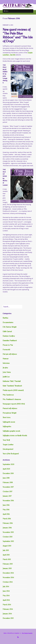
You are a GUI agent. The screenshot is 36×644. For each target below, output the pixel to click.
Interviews (6, 363)
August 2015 (7, 546)
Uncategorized (8, 449)
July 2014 (6, 587)
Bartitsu (5, 318)
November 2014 (8, 578)
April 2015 (6, 555)
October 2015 (8, 537)
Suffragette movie (9, 422)
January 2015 (7, 568)
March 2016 (7, 519)
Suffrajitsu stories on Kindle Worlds (15, 436)
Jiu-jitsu (5, 368)
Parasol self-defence (10, 408)
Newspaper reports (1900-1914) (14, 404)
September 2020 (8, 464)
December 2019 (8, 473)
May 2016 (6, 510)
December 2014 (8, 573)
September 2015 (8, 541)
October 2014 (8, 582)
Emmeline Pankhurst (10, 341)
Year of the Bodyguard (11, 454)
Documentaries (8, 322)
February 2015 (8, 564)
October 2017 (7, 492)
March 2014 (7, 605)
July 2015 (6, 550)
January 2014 (7, 614)
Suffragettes (7, 427)
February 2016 (8, 523)
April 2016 (6, 514)
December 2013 (8, 618)
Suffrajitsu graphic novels (11, 431)
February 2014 (8, 609)
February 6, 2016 (8, 25)
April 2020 (6, 469)
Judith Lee (6, 377)
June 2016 (6, 505)
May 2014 (6, 596)
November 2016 (8, 501)
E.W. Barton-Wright (10, 327)
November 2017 (8, 487)
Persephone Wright (10, 413)
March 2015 (7, 559)
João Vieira (7, 372)
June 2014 (6, 591)
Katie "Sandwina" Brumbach (12, 386)
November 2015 (8, 532)
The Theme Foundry (27, 633)
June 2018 (6, 478)
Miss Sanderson (8, 395)
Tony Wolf (6, 440)
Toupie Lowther (8, 445)
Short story (7, 417)
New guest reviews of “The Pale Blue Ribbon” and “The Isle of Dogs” (18, 35)
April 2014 (6, 600)
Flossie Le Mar (8, 345)
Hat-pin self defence (10, 354)
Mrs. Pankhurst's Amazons (12, 399)
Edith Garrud (7, 332)
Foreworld (6, 350)
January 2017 (7, 496)
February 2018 (8, 482)
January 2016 (7, 528)
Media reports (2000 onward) (13, 390)
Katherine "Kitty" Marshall (12, 381)
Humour (6, 359)
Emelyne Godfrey (9, 336)
